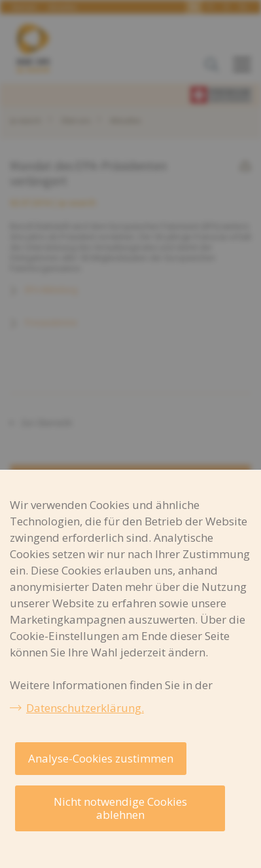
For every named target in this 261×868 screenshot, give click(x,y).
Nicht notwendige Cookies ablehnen (120, 808)
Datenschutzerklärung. (85, 708)
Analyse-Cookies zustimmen (101, 758)
